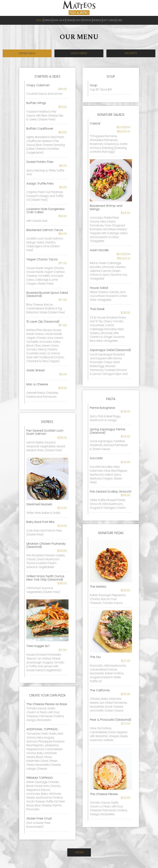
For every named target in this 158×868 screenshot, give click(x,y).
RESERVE (97, 20)
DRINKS (48, 20)
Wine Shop (59, 20)
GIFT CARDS (109, 20)
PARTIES (88, 20)
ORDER (70, 20)
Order (79, 853)
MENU (39, 20)
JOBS (119, 20)
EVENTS (78, 20)
